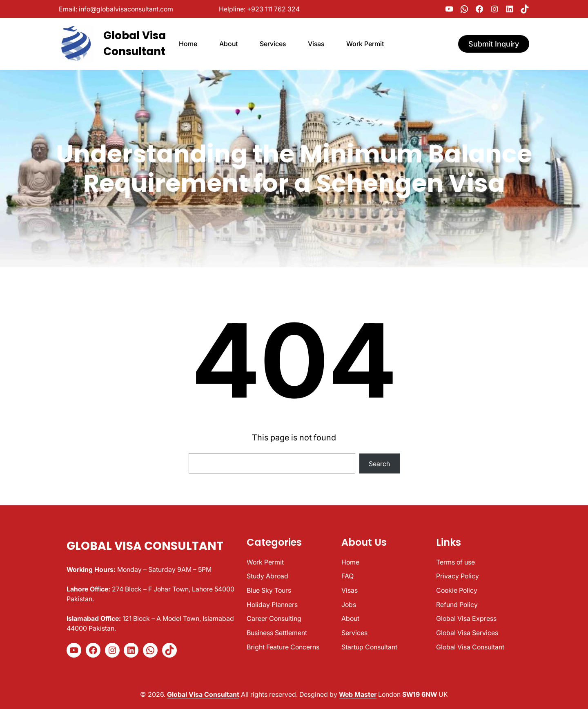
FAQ (347, 576)
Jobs (349, 605)
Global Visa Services (467, 633)
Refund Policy (457, 605)
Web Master (358, 694)
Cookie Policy (457, 590)
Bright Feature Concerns (283, 647)
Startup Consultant (369, 647)
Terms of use (455, 562)
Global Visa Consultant (145, 546)
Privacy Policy (458, 576)
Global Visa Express (466, 618)
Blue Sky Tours (269, 590)
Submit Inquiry (494, 44)
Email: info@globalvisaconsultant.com (116, 9)
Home (350, 562)
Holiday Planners (272, 605)
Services (354, 633)
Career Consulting (274, 618)
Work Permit (265, 562)
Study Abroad (267, 576)
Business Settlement (277, 633)
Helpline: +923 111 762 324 (259, 9)
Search (379, 464)
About (350, 618)
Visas (350, 590)
